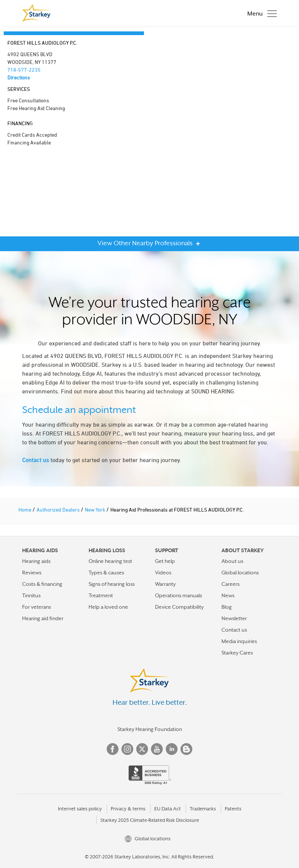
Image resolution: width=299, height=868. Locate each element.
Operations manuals (178, 595)
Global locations (240, 573)
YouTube (157, 749)
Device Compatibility (179, 607)
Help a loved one (108, 607)
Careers (231, 584)
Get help (165, 561)
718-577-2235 (24, 70)
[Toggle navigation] (260, 13)
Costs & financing (42, 584)
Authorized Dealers (59, 510)
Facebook (113, 749)
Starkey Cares (237, 653)
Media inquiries (239, 641)
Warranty (165, 584)
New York (96, 510)
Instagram (127, 749)
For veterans (37, 607)
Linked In (172, 749)
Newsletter (234, 618)
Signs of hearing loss (112, 584)
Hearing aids (36, 561)
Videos (163, 573)
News (228, 595)
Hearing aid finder (43, 618)
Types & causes (106, 573)
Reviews (32, 573)
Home (25, 510)
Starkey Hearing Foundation (150, 729)
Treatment (101, 595)
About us (232, 561)
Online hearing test (110, 561)
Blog (227, 607)
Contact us (36, 460)
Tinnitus (31, 595)
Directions (19, 77)
